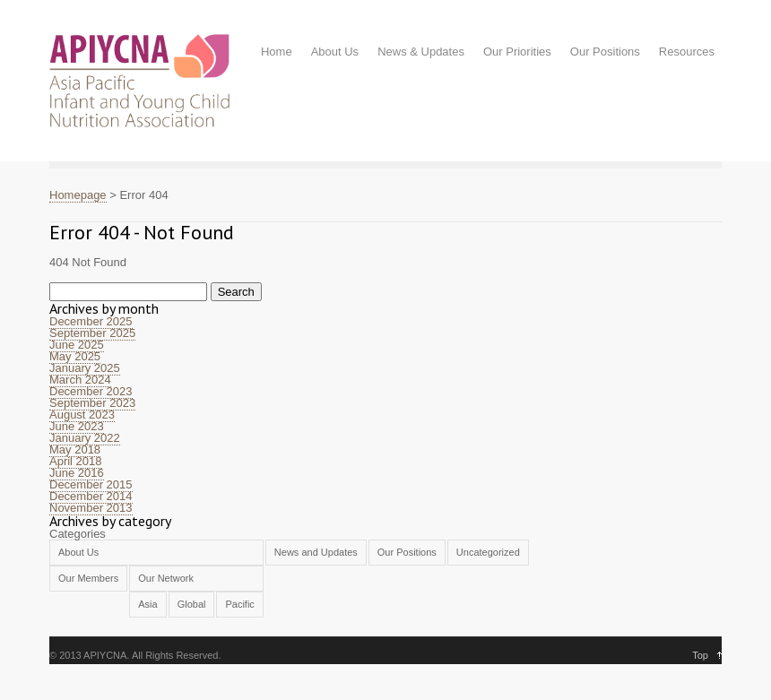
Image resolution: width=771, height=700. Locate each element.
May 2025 (75, 356)
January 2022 (85, 438)
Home (277, 52)
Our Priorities (517, 52)
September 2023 (92, 403)
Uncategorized (488, 552)
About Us (335, 52)
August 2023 (82, 415)
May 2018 (75, 449)
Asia (147, 604)
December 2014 (91, 496)
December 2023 (91, 391)
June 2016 (77, 473)
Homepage (78, 195)
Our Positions (605, 52)
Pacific (239, 604)
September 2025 (92, 333)
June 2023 (77, 426)
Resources (687, 52)
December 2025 (91, 321)
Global (192, 604)
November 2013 (91, 508)
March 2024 (80, 380)
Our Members (88, 578)
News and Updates (316, 552)
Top (700, 655)
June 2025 (77, 345)
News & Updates (421, 52)
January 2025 (85, 368)
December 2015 (91, 484)
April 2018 (76, 461)
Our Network (166, 578)
